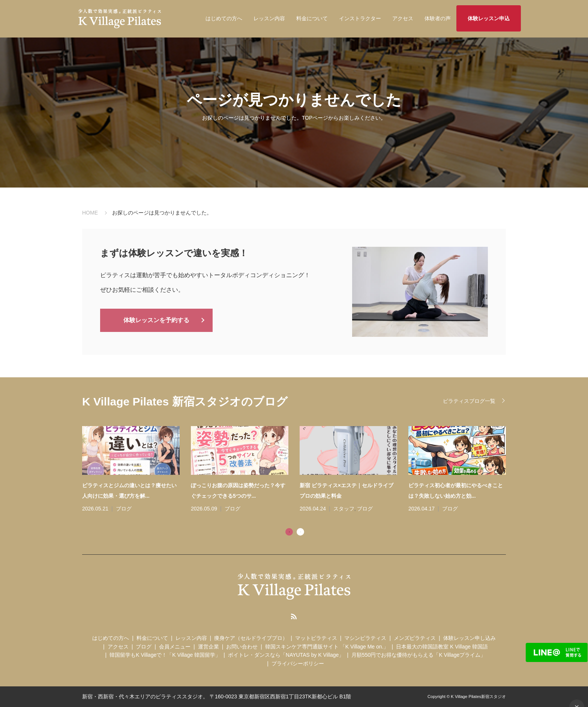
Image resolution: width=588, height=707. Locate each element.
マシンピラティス (365, 638)
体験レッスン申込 (489, 18)
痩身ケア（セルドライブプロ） (251, 638)
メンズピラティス (415, 638)
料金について (312, 18)
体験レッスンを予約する (156, 320)
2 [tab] (300, 532)
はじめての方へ (224, 18)
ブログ (124, 509)
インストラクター (360, 18)
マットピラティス (316, 638)
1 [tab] (289, 532)
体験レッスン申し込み (469, 638)
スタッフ (344, 509)
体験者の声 (438, 18)
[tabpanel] (300, 470)
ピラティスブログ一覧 (469, 401)
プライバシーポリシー (298, 663)
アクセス (403, 18)
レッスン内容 (269, 18)
